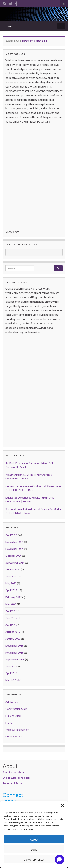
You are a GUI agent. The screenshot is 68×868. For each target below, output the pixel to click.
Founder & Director (15, 783)
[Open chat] (60, 860)
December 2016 (15, 646)
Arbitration (12, 702)
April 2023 (11, 590)
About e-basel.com (14, 772)
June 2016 (11, 666)
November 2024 (15, 549)
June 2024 (11, 576)
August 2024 (13, 569)
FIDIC (9, 723)
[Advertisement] (35, 178)
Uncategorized (14, 736)
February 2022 (14, 597)
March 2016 (12, 680)
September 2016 (15, 659)
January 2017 (13, 639)
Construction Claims (17, 709)
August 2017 (13, 632)
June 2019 (11, 618)
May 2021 (11, 604)
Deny (34, 849)
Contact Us (10, 801)
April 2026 (11, 535)
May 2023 (11, 583)
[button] (63, 806)
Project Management (17, 730)
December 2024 (15, 542)
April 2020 (11, 611)
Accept (34, 839)
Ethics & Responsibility (17, 778)
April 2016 (11, 673)
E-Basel (8, 26)
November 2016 (15, 653)
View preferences (34, 859)
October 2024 (14, 556)
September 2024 (15, 563)
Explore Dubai (13, 716)
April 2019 (11, 625)
